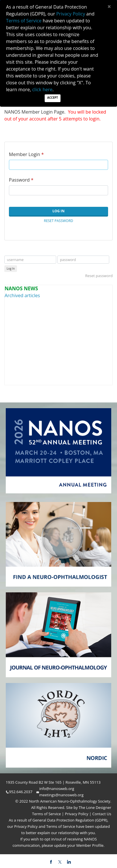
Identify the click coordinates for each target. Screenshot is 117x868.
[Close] (109, 6)
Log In (58, 211)
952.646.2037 (21, 792)
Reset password (99, 276)
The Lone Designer (95, 807)
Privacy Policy (76, 814)
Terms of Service (47, 814)
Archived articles (22, 295)
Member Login (24, 154)
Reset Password (58, 221)
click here (42, 89)
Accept (53, 98)
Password (19, 180)
